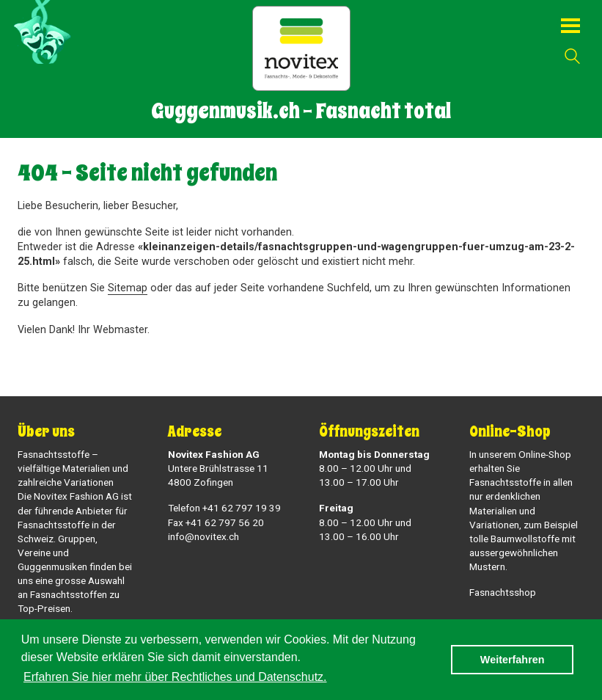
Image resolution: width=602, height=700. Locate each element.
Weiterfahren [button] (513, 660)
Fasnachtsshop (503, 592)
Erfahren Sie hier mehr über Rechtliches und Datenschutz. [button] (175, 677)
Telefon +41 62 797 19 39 (224, 508)
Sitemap (128, 288)
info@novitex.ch (203, 536)
